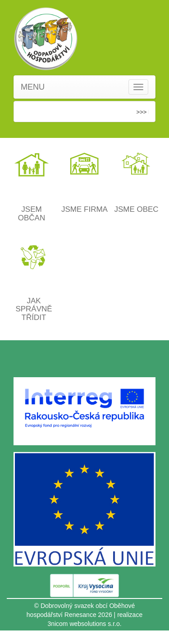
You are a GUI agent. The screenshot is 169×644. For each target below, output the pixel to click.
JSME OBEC (136, 209)
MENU (33, 87)
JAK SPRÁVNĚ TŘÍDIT (34, 309)
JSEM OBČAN (32, 214)
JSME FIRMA (84, 209)
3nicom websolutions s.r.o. (84, 624)
